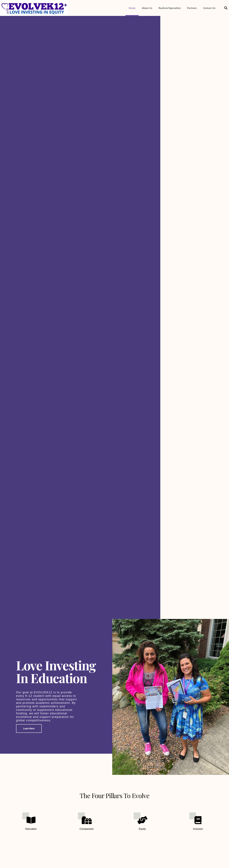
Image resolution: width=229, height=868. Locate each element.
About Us (147, 8)
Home (132, 8)
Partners (192, 8)
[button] (226, 8)
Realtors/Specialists (170, 8)
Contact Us (209, 8)
